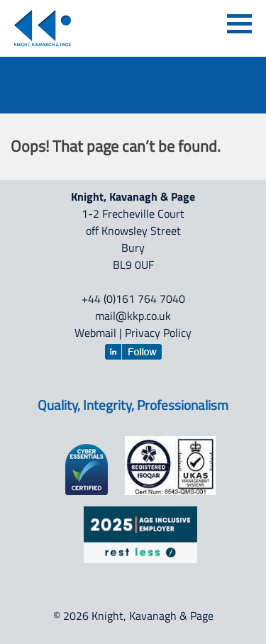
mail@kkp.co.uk (133, 316)
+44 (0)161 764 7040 (133, 299)
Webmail (95, 333)
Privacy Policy (158, 333)
